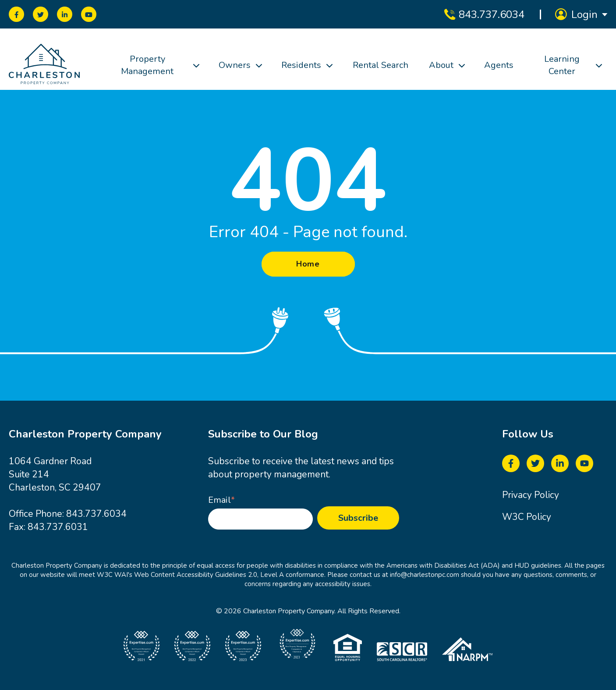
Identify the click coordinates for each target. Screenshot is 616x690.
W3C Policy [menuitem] (527, 517)
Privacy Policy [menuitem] (531, 495)
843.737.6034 (96, 514)
